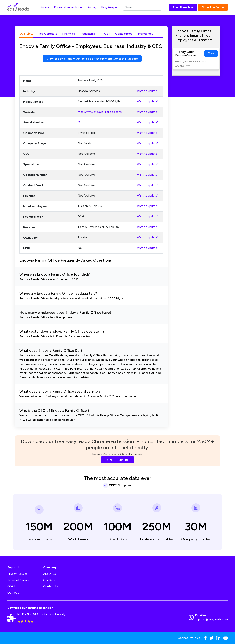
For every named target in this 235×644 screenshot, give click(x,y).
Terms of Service (18, 580)
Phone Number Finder (68, 7)
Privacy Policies (17, 574)
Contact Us (51, 586)
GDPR (11, 586)
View (211, 53)
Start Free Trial (183, 7)
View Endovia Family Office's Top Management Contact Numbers (92, 59)
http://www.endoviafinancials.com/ (100, 112)
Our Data (49, 580)
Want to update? (148, 91)
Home (45, 7)
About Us (49, 574)
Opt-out (13, 593)
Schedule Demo (213, 7)
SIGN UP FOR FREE (117, 460)
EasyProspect (110, 7)
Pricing (92, 7)
